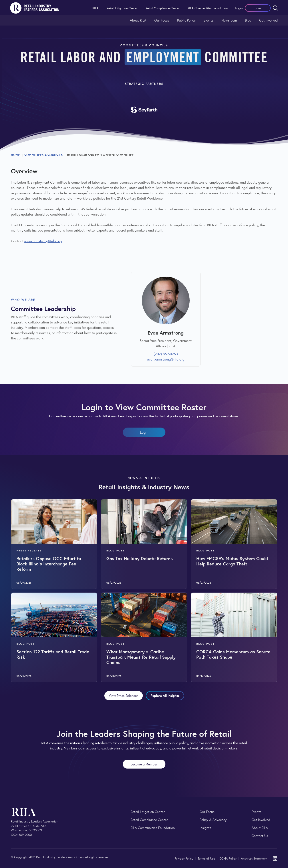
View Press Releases (124, 695)
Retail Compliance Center (162, 8)
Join (258, 8)
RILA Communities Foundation (208, 8)
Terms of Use (207, 858)
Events (209, 20)
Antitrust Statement (254, 858)
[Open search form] (276, 8)
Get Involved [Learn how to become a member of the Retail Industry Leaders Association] (268, 20)
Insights (205, 827)
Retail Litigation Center (122, 8)
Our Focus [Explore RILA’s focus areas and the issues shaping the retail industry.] (162, 20)
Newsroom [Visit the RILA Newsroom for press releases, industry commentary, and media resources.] (229, 20)
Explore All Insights (165, 695)
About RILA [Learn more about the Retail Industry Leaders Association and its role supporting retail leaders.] (138, 20)
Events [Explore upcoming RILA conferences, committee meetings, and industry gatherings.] (256, 812)
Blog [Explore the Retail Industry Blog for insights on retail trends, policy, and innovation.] (248, 20)
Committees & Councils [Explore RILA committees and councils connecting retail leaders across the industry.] (44, 155)
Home (15, 155)
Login (239, 8)
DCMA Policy (228, 858)
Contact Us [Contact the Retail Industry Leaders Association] (260, 835)
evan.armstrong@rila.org (43, 241)
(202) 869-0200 (21, 834)
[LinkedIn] (275, 858)
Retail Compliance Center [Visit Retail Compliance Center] (149, 819)
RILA (95, 8)
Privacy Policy (184, 858)
